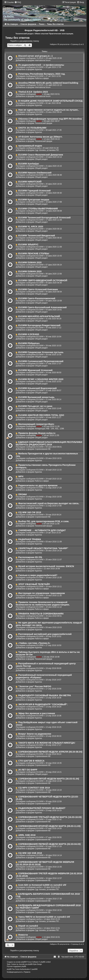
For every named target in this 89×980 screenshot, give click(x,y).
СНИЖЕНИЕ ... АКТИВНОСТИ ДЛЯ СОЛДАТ (42, 530)
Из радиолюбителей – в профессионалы (41, 65)
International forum (43, 60)
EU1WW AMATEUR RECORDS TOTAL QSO (41, 415)
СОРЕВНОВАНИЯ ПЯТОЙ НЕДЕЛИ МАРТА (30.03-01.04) (49, 779)
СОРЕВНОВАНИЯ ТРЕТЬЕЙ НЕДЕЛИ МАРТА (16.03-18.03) (50, 817)
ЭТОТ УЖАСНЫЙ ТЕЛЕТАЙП (34, 584)
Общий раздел (41, 159)
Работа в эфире (42, 78)
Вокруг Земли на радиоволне (35, 734)
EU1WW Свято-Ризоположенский (37, 298)
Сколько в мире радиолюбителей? (38, 575)
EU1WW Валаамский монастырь (36, 397)
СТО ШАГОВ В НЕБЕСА (31, 761)
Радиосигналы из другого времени (38, 485)
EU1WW (40, 67)
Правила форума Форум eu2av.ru (37, 433)
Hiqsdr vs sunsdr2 (28, 926)
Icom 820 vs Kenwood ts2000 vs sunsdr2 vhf (42, 885)
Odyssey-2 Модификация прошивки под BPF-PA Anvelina (50, 119)
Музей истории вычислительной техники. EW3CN (46, 566)
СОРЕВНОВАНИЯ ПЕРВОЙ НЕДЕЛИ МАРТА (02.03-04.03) (50, 844)
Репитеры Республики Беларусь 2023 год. (42, 74)
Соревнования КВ (43, 449)
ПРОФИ (23, 494)
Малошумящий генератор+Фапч (36, 424)
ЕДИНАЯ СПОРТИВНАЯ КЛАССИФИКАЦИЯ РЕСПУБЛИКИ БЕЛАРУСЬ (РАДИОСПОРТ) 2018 (49, 443)
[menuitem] (18, 2)
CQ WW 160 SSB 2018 (30, 853)
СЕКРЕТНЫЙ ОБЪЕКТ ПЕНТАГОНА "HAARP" (43, 548)
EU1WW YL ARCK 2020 (31, 227)
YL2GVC (40, 58)
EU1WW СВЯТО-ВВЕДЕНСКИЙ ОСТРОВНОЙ (43, 280)
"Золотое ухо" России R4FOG (35, 686)
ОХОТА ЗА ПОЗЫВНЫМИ (32, 128)
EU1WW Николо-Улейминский (35, 173)
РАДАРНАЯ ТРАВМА (30, 539)
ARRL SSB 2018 (27, 835)
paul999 (35, 969)
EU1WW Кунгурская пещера (34, 200)
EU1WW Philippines (29, 343)
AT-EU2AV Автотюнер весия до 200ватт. (40, 137)
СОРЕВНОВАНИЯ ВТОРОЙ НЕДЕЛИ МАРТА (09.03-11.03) (49, 826)
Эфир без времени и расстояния (37, 713)
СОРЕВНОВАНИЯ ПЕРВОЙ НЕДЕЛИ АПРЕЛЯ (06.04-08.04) (50, 752)
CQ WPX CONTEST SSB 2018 (34, 788)
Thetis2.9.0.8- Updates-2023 (33, 92)
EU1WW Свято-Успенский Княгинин (38, 289)
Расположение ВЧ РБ (30, 557)
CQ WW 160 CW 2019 (30, 512)
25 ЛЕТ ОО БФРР (28, 770)
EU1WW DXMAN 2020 (30, 262)
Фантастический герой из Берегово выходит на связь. (49, 503)
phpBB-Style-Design (35, 964)
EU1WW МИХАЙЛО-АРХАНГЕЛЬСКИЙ (39, 316)
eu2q (38, 148)
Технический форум (43, 123)
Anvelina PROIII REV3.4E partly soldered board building (48, 83)
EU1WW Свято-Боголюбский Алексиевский (43, 307)
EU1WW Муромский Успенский (35, 370)
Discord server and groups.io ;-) (35, 56)
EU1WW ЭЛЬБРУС (28, 244)
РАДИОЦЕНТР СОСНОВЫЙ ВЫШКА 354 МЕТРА (45, 695)
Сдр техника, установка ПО (47, 150)
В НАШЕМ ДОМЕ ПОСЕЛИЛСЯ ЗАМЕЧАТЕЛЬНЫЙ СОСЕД (50, 101)
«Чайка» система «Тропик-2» (34, 643)
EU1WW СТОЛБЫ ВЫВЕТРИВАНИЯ (38, 209)
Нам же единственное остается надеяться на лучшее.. (49, 110)
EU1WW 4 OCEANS (29, 334)
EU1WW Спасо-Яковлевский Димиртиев (41, 155)
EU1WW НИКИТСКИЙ (30, 182)
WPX (21, 476)
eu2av (39, 94)
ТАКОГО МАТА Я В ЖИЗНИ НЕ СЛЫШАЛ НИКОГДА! (47, 743)
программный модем (30, 146)
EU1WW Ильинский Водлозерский (37, 388)
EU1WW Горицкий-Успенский (35, 191)
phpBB (23, 962)
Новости (23, 935)
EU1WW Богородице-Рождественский (39, 325)
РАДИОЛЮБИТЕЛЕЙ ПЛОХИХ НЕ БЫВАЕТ (42, 808)
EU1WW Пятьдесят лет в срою (35, 406)
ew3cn (39, 569)
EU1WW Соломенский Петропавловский (41, 361)
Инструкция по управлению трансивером (42, 593)
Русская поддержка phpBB (16, 966)
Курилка (38, 69)
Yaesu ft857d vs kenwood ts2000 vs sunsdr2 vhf (44, 917)
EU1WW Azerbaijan (29, 164)
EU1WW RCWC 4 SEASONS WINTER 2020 (41, 379)
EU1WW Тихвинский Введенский (37, 236)
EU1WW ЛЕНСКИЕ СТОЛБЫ (34, 253)
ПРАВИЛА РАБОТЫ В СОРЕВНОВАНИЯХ (41, 614)
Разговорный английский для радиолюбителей (45, 634)
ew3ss (39, 887)
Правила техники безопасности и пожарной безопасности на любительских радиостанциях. (43, 603)
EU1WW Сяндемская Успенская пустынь (41, 352)
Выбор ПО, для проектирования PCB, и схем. (44, 521)
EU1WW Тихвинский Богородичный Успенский (44, 218)
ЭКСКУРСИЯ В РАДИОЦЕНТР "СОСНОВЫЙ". (43, 704)
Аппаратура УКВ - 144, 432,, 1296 (49, 429)
